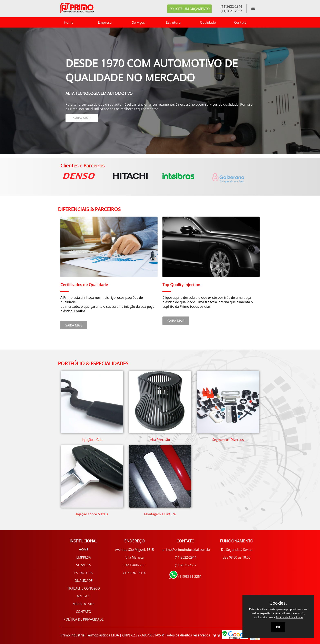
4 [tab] (24, 31)
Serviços (132, 22)
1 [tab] (6, 31)
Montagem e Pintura (160, 514)
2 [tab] (12, 31)
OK (278, 627)
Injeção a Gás (92, 440)
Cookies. (278, 603)
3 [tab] (18, 31)
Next (263, 175)
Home (63, 22)
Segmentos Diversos (228, 440)
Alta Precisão (160, 440)
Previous (57, 175)
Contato (234, 22)
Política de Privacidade (289, 617)
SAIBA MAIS (66, 120)
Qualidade (202, 22)
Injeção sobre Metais (92, 514)
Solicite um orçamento (189, 9)
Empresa (99, 22)
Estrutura (167, 22)
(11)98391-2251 (186, 577)
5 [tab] (30, 31)
